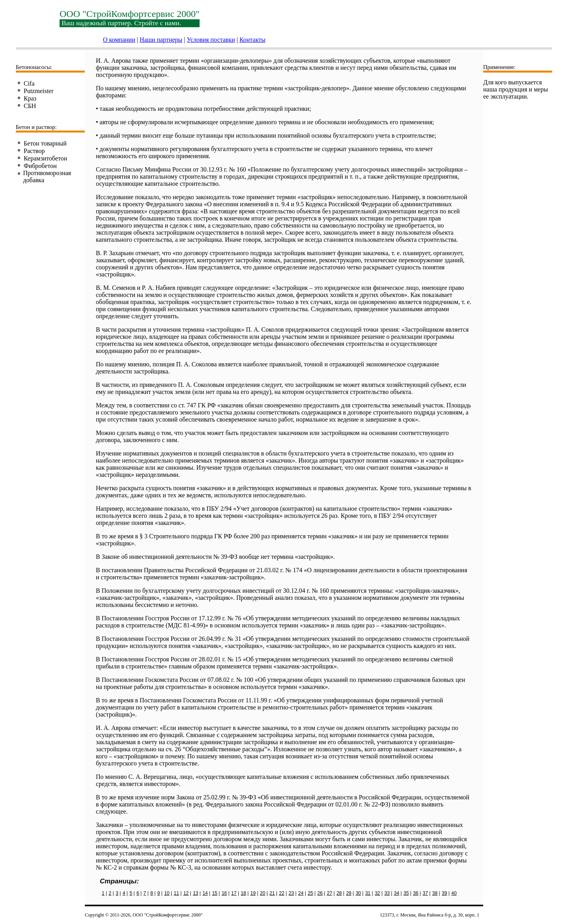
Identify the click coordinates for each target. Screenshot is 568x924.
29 (348, 893)
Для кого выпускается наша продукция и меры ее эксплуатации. (516, 89)
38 (435, 893)
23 (291, 893)
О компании (119, 40)
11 (177, 893)
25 (310, 893)
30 (358, 893)
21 (272, 893)
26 (320, 893)
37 (425, 893)
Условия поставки (211, 40)
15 (215, 893)
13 (195, 893)
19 (253, 893)
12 (186, 893)
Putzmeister (39, 91)
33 (387, 893)
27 (330, 893)
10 (167, 893)
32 (377, 893)
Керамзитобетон (45, 158)
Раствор (34, 151)
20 (263, 893)
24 (301, 893)
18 (243, 893)
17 (234, 893)
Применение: (499, 67)
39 (444, 893)
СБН (30, 106)
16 (224, 893)
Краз (30, 98)
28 (339, 893)
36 (416, 893)
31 (368, 893)
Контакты (252, 40)
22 (282, 893)
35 (406, 893)
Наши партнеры (161, 40)
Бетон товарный (45, 143)
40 (454, 893)
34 (397, 893)
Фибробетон (40, 166)
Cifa (29, 83)
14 (205, 893)
